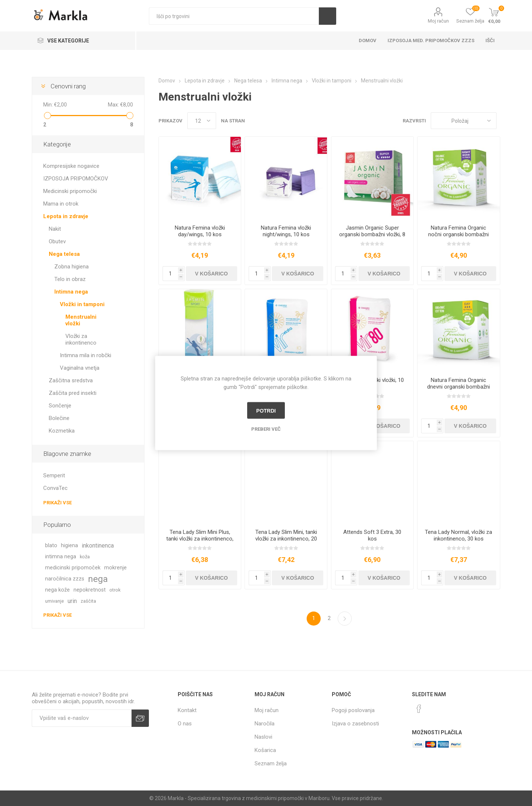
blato (51, 546)
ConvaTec (55, 488)
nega (98, 579)
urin (72, 601)
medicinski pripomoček (73, 568)
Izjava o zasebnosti (355, 724)
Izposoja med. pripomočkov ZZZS (431, 40)
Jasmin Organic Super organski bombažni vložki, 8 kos (372, 234)
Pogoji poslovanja (353, 710)
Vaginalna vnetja (80, 368)
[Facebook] (419, 709)
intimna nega (61, 557)
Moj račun (438, 21)
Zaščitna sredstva (71, 380)
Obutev (57, 241)
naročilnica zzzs (65, 579)
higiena (69, 546)
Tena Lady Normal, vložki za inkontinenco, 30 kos (458, 535)
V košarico (212, 274)
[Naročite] (82, 718)
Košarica (265, 750)
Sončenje (60, 406)
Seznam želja (271, 763)
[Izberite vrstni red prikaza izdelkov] (464, 121)
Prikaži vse (57, 503)
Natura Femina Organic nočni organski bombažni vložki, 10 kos (458, 234)
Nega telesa (64, 254)
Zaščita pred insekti (73, 393)
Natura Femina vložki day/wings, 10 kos (200, 231)
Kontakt (187, 710)
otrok (115, 590)
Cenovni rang (68, 86)
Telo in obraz (70, 279)
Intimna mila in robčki (86, 355)
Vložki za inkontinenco (81, 339)
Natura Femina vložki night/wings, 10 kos (286, 231)
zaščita (88, 601)
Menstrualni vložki (81, 320)
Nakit (55, 229)
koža (85, 557)
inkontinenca (98, 546)
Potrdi (266, 410)
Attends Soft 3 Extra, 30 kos (372, 535)
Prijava (140, 718)
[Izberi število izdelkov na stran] (202, 121)
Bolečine (59, 418)
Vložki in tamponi (82, 304)
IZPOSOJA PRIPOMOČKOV (76, 179)
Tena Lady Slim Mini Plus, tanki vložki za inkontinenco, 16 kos (200, 539)
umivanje (54, 601)
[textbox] (234, 16)
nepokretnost (90, 590)
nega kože (57, 590)
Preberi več (266, 429)
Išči (328, 16)
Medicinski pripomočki (70, 191)
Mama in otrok (61, 204)
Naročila (265, 724)
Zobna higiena (71, 267)
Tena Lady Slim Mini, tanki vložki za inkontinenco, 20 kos (286, 539)
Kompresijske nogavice (71, 166)
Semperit (54, 475)
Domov (368, 40)
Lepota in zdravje (66, 216)
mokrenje (115, 568)
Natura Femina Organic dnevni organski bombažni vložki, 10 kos (458, 387)
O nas (185, 724)
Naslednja (345, 619)
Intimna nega (71, 292)
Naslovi (263, 737)
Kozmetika (62, 431)
